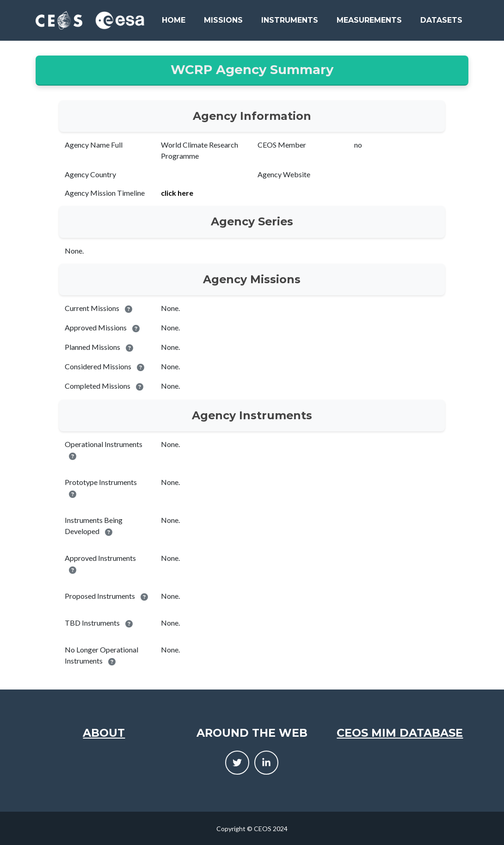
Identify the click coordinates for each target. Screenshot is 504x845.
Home (174, 20)
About (104, 733)
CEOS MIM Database (400, 733)
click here (177, 193)
